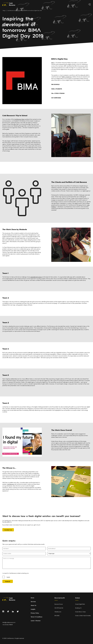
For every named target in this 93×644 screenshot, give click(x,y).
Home (32, 598)
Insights (33, 609)
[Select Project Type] (69, 554)
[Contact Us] (8, 530)
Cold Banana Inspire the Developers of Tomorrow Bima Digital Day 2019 (25, 11)
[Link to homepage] (9, 4)
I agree (8, 577)
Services (33, 602)
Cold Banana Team (19, 119)
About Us (33, 606)
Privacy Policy (35, 613)
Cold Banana (10, 484)
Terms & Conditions (37, 617)
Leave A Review (36, 621)
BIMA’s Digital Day (67, 77)
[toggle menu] (89, 4)
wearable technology (36, 277)
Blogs (4, 11)
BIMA (53, 63)
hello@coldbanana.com (9, 623)
